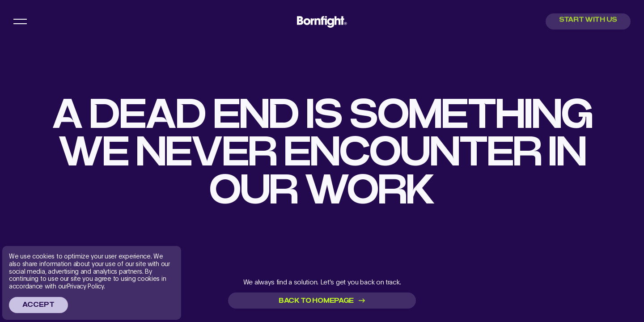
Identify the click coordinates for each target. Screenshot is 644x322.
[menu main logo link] (322, 22)
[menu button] (20, 21)
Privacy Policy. (86, 286)
